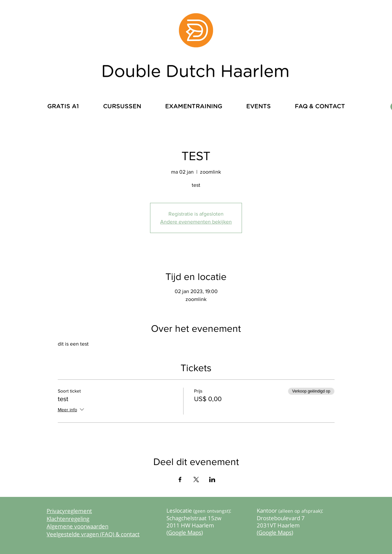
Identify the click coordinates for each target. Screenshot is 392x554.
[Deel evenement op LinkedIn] (212, 479)
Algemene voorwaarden (77, 526)
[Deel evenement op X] (196, 479)
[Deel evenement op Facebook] (180, 479)
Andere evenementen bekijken (196, 222)
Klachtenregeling (68, 519)
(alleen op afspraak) (300, 511)
